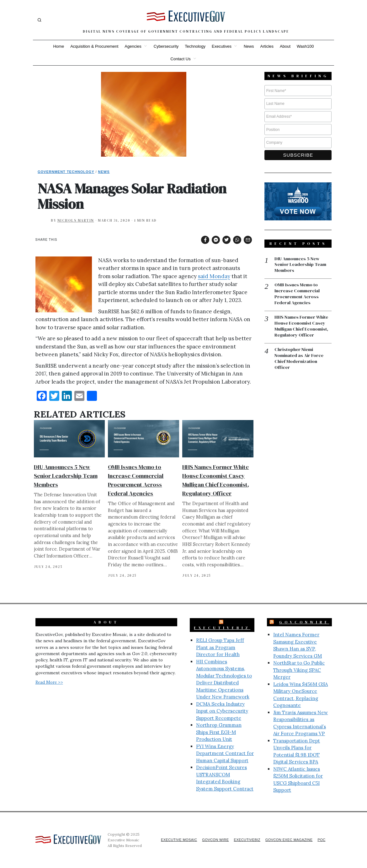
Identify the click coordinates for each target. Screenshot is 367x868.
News (249, 46)
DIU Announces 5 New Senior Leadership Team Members (66, 476)
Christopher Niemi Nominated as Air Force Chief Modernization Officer (300, 361)
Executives (222, 46)
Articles (267, 46)
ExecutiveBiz (222, 628)
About (285, 46)
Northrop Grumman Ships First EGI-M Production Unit (219, 732)
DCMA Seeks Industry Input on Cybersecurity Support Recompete (222, 711)
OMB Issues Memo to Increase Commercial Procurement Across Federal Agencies (298, 295)
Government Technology (66, 172)
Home (59, 46)
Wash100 (305, 46)
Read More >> (49, 682)
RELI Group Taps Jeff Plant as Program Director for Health (220, 647)
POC (321, 840)
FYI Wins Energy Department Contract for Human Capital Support (225, 753)
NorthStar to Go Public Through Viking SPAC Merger (299, 670)
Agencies (133, 46)
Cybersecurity (166, 46)
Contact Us (180, 59)
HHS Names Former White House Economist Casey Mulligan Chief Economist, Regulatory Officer (303, 328)
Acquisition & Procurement (94, 46)
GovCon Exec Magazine (286, 840)
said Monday (214, 276)
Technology (195, 46)
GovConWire (304, 622)
